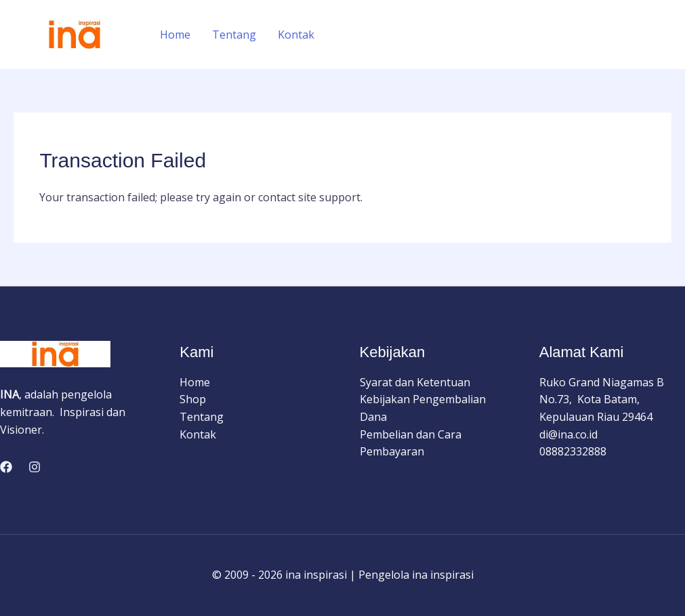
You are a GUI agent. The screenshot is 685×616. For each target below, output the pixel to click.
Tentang (234, 35)
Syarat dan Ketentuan (415, 382)
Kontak (296, 35)
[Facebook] (6, 467)
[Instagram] (35, 467)
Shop (193, 399)
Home (175, 35)
